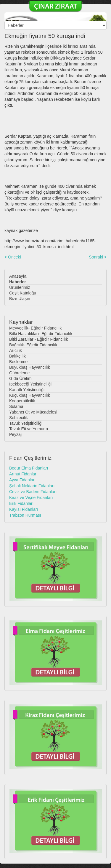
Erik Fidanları (21, 503)
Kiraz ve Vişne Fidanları (31, 498)
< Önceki (13, 257)
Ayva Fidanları (22, 480)
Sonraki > (98, 257)
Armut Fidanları (23, 474)
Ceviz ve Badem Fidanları (33, 492)
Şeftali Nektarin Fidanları (32, 486)
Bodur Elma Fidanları (29, 468)
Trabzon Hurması (25, 515)
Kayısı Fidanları (24, 509)
